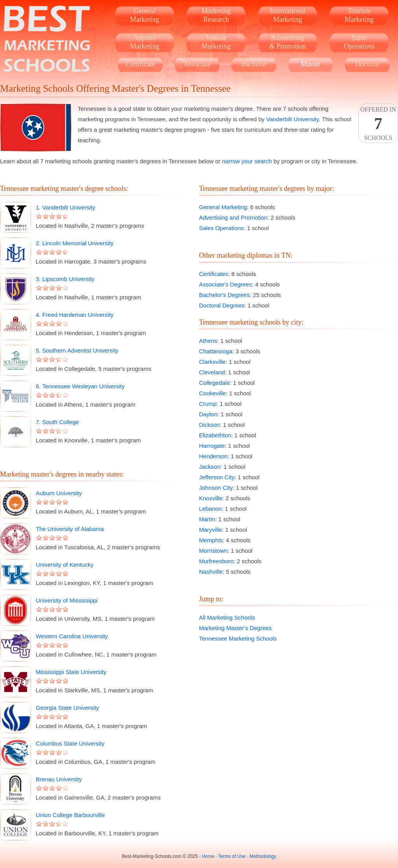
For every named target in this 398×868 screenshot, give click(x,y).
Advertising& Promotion (288, 42)
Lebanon (210, 509)
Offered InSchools (378, 124)
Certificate (140, 64)
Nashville (211, 572)
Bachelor (254, 64)
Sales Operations (221, 228)
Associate (197, 64)
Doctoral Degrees (222, 305)
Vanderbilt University (292, 119)
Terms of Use (232, 856)
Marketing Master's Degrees (235, 628)
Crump (208, 404)
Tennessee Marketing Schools (238, 638)
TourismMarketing (359, 15)
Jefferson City (217, 477)
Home (208, 856)
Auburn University (59, 493)
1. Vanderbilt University (65, 207)
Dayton (208, 414)
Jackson (210, 467)
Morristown (213, 551)
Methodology (263, 856)
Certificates (214, 274)
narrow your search (247, 161)
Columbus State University (70, 743)
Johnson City (216, 488)
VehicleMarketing (216, 42)
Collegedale (214, 383)
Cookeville (212, 393)
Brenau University (59, 779)
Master (311, 64)
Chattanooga (216, 351)
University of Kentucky (65, 565)
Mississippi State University (71, 672)
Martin (207, 519)
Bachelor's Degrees (224, 295)
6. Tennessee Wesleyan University (80, 386)
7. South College (57, 422)
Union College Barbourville (70, 815)
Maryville (210, 530)
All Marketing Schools (227, 617)
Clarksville (212, 362)
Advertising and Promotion (233, 217)
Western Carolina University (72, 636)
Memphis (211, 540)
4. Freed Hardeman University (75, 315)
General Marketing (223, 207)
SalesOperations (359, 42)
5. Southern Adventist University (77, 350)
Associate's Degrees (225, 284)
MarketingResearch (216, 15)
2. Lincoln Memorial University (75, 243)
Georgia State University (67, 708)
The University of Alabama (70, 529)
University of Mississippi (67, 600)
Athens (208, 341)
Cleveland (212, 372)
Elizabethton (215, 435)
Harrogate (212, 446)
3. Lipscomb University (65, 279)
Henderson (213, 456)
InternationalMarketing (288, 15)
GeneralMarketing (145, 15)
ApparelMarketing (145, 42)
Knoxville (211, 498)
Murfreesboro (216, 561)
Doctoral (367, 64)
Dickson (209, 425)
